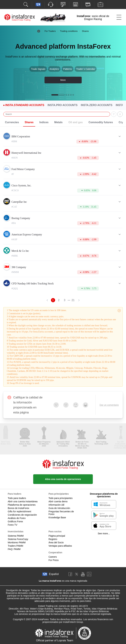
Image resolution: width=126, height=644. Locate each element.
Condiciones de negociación (22, 515)
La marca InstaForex (50, 581)
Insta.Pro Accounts (62, 105)
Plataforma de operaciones (22, 505)
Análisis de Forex (17, 518)
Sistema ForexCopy (18, 539)
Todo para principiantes (61, 498)
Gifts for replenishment (20, 511)
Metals (58, 122)
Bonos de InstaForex (19, 508)
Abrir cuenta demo (58, 501)
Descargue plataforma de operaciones (104, 495)
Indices (44, 122)
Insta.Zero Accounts (97, 105)
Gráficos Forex (15, 521)
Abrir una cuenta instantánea (23, 501)
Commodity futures (101, 122)
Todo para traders (17, 498)
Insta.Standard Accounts (25, 105)
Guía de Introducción (59, 508)
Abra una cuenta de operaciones (63, 479)
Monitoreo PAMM (17, 542)
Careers (53, 557)
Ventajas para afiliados (60, 546)
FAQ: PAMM (14, 549)
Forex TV (13, 525)
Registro (53, 539)
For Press (54, 560)
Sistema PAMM (16, 536)
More (63, 80)
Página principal (57, 536)
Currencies (12, 122)
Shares (29, 122)
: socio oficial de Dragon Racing (93, 18)
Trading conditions (69, 31)
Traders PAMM (16, 546)
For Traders (50, 31)
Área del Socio (56, 542)
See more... (104, 533)
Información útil (56, 505)
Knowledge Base (57, 517)
